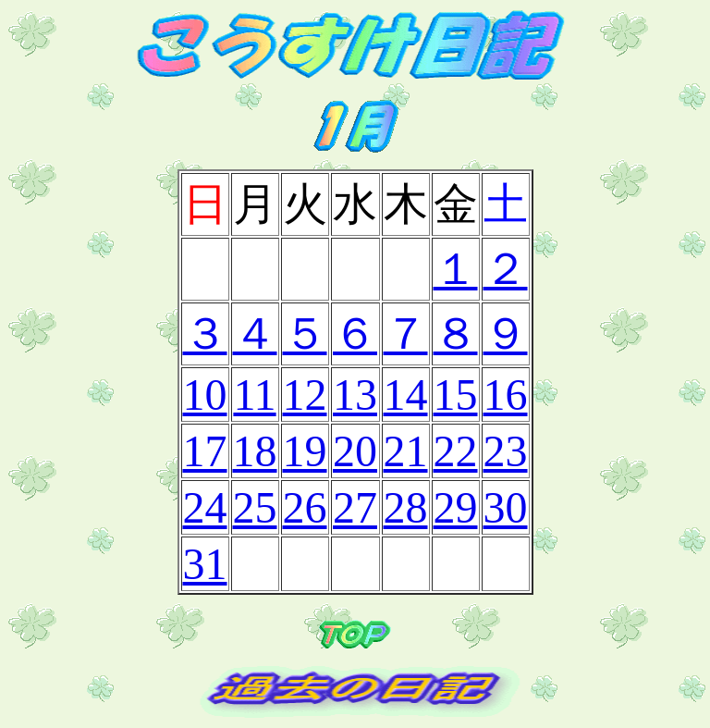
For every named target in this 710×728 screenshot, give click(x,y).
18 (255, 451)
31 (205, 564)
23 (506, 451)
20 (355, 451)
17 (205, 451)
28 (406, 507)
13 (355, 395)
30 (506, 507)
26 (305, 507)
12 (305, 395)
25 (255, 507)
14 (406, 395)
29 (456, 507)
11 (254, 395)
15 (456, 395)
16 (506, 395)
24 (205, 507)
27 (355, 507)
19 (305, 451)
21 (406, 451)
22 (456, 451)
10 (205, 395)
